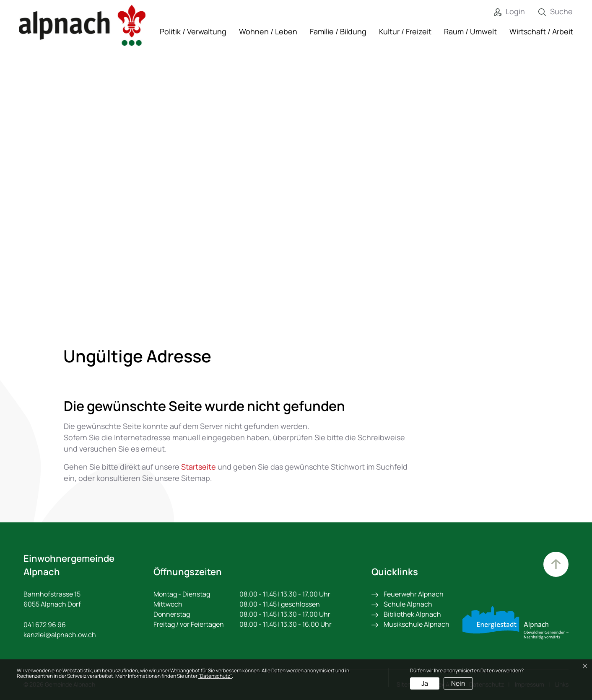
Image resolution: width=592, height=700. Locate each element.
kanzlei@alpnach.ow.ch (60, 635)
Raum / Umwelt (470, 31)
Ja (425, 683)
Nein (458, 683)
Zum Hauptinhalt (556, 564)
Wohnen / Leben (268, 31)
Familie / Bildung (338, 31)
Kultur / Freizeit (405, 31)
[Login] (503, 12)
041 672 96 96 (45, 625)
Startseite (199, 467)
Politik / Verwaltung (193, 31)
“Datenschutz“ (215, 676)
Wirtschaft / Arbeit (541, 31)
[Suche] (549, 12)
